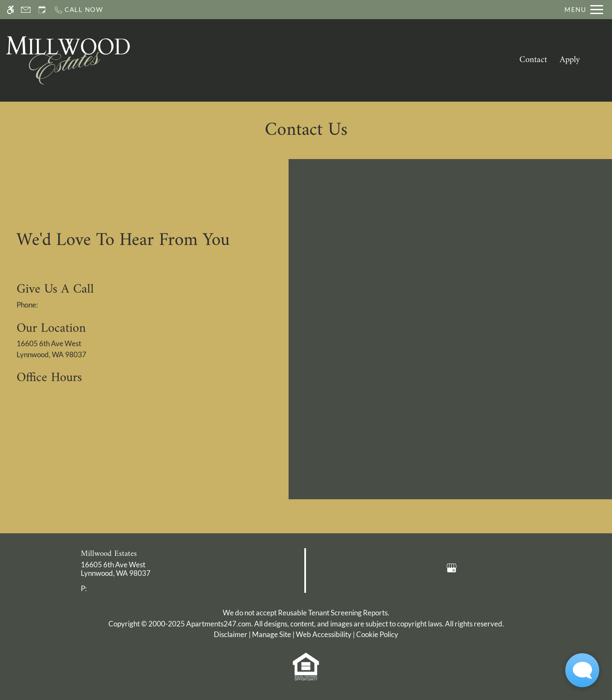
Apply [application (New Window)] (570, 60)
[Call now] (78, 10)
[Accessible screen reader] (10, 10)
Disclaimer (231, 634)
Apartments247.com (219, 624)
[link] (153, 569)
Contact (533, 60)
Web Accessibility (324, 634)
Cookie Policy (377, 634)
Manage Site (272, 634)
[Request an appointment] (42, 10)
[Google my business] (452, 567)
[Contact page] (26, 10)
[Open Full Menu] (584, 10)
